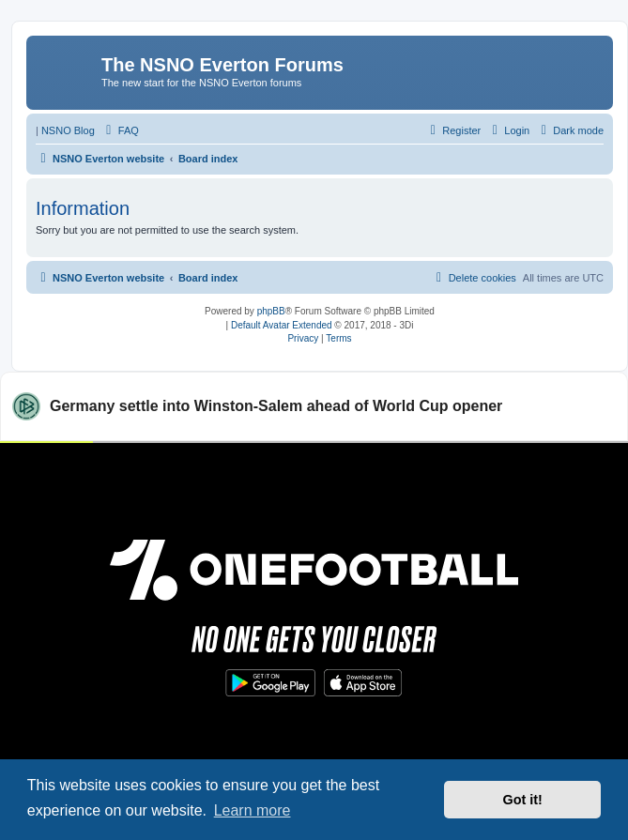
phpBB (271, 311)
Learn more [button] (253, 810)
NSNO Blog (68, 130)
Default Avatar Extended (282, 325)
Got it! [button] (523, 800)
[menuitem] (120, 130)
